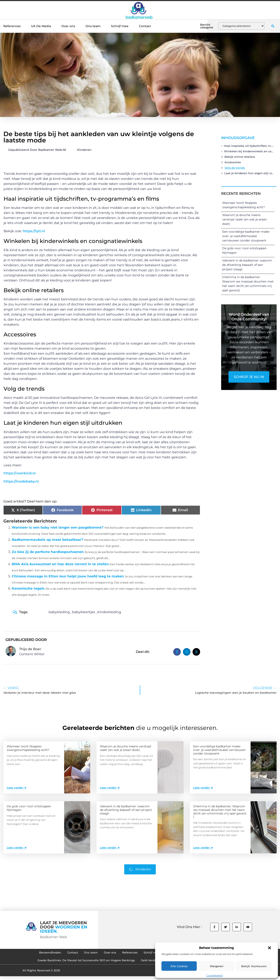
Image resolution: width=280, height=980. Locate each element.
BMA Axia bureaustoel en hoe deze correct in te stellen (60, 564)
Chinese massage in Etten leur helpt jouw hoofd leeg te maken (68, 576)
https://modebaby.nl (21, 481)
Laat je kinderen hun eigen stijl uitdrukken (249, 173)
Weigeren (217, 966)
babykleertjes (84, 612)
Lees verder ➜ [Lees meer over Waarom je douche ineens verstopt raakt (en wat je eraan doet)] (110, 787)
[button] (269, 948)
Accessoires (233, 162)
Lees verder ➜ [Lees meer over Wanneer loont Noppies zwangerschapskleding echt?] (17, 787)
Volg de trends (235, 168)
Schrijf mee (120, 26)
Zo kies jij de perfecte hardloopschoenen (48, 552)
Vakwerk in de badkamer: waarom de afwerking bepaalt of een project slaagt (247, 265)
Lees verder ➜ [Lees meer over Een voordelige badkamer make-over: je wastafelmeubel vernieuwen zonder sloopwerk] (203, 787)
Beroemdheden (34, 953)
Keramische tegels (28, 588)
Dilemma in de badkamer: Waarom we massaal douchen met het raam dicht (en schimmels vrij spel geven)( (220, 811)
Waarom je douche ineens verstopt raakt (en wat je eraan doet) (244, 219)
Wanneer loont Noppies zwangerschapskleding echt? (28, 748)
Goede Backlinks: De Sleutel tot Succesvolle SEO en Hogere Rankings (81, 963)
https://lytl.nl (34, 231)
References (12, 26)
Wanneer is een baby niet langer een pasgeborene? (58, 527)
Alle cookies (179, 966)
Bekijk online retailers (240, 157)
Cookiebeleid (214, 975)
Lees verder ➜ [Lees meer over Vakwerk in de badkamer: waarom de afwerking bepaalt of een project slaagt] (110, 847)
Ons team (93, 26)
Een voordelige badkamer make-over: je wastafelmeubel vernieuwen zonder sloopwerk (246, 236)
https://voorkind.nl (20, 473)
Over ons (68, 26)
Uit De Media (41, 26)
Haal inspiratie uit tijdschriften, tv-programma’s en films (249, 146)
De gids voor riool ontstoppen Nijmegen (29, 808)
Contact (145, 26)
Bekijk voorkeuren (254, 966)
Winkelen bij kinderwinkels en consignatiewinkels (249, 151)
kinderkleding (109, 612)
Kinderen (84, 150)
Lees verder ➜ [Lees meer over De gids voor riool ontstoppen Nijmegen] (17, 847)
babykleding (59, 612)
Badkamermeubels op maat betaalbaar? (48, 540)
